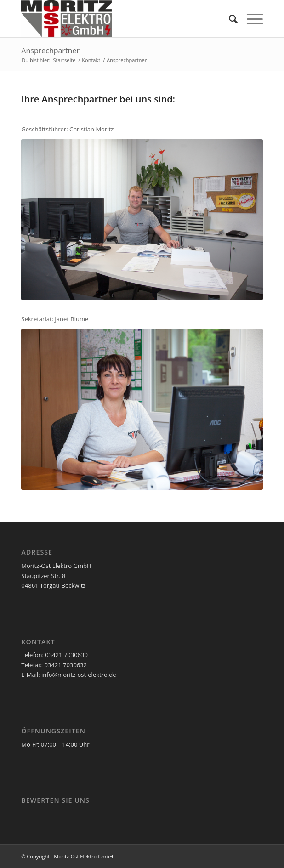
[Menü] (250, 19)
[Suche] (229, 19)
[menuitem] (229, 19)
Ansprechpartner (50, 51)
